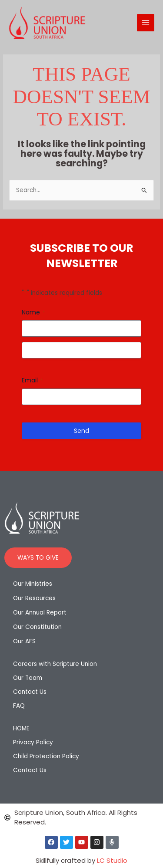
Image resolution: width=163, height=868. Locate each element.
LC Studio (112, 860)
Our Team (28, 678)
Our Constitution (37, 627)
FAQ (19, 706)
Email (32, 380)
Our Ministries (33, 584)
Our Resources (34, 598)
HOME (21, 728)
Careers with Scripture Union (55, 664)
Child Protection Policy (46, 756)
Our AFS (24, 641)
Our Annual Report (40, 613)
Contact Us (30, 692)
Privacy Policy (33, 742)
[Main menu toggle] (146, 23)
